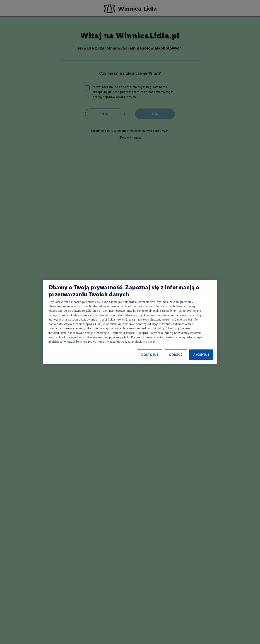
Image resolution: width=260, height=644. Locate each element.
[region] (130, 322)
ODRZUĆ (176, 355)
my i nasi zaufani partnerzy (175, 302)
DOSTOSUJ (150, 355)
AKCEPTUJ (201, 355)
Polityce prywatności (90, 342)
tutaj (151, 342)
